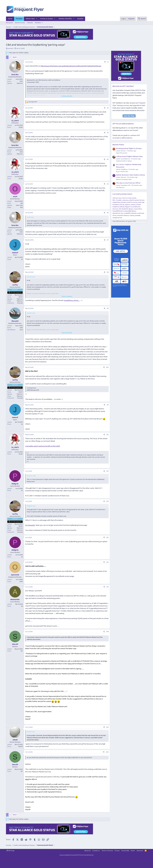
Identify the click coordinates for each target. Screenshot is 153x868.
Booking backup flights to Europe (129, 148)
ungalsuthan (117, 202)
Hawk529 (125, 209)
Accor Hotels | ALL (122, 172)
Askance (126, 216)
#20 (107, 752)
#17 (108, 587)
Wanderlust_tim (118, 213)
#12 (108, 435)
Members (38, 23)
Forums (19, 19)
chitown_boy (117, 198)
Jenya (136, 209)
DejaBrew (116, 207)
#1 (108, 62)
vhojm (134, 198)
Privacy (117, 851)
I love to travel (127, 198)
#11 (108, 405)
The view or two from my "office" (128, 183)
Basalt (124, 202)
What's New (30, 19)
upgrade (136, 105)
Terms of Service (107, 851)
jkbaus (134, 211)
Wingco (131, 209)
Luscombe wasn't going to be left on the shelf (43, 446)
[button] (37, 19)
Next (14, 57)
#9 (108, 308)
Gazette (80, 19)
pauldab (138, 216)
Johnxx (132, 216)
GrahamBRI (127, 211)
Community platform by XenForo (76, 855)
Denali (139, 205)
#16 (108, 562)
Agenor (128, 205)
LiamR (128, 202)
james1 (137, 200)
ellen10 (132, 200)
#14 (108, 501)
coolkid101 (127, 213)
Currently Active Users (122, 194)
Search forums (20, 23)
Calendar (30, 23)
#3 (108, 133)
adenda (134, 213)
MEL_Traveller (117, 200)
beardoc (11, 48)
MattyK (122, 207)
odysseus (126, 200)
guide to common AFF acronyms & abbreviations (126, 137)
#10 (107, 367)
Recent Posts (118, 145)
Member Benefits (65, 19)
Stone (115, 216)
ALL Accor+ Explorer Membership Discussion (129, 166)
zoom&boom (136, 207)
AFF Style (10, 851)
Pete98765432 (118, 211)
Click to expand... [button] (67, 96)
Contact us (96, 851)
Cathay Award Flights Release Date (129, 157)
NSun (140, 209)
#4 (108, 159)
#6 (108, 213)
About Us (88, 851)
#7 (108, 240)
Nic (124, 205)
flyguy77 (128, 207)
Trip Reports (120, 187)
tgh (143, 202)
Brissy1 (142, 200)
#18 (108, 632)
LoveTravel (140, 213)
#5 (108, 184)
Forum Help (125, 851)
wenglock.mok (117, 218)
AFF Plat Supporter (16, 292)
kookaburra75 (117, 205)
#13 (108, 471)
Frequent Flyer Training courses (129, 104)
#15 (108, 538)
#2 (108, 108)
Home (10, 19)
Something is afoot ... (72, 300)
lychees (133, 205)
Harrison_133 (117, 209)
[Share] (105, 62)
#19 (108, 727)
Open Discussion (122, 153)
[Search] (142, 19)
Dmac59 (120, 216)
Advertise (140, 851)
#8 (108, 272)
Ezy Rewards (30, 525)
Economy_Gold (136, 202)
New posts (10, 23)
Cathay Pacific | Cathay (124, 161)
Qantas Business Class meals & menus (131, 175)
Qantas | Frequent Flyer (124, 179)
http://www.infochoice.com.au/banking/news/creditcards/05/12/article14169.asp (71, 66)
